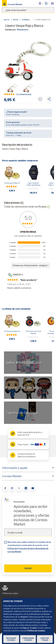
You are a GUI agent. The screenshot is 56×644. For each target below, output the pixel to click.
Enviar (28, 568)
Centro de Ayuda (13, 114)
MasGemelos (23, 30)
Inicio (7, 20)
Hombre (26, 20)
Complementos (43, 20)
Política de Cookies (36, 631)
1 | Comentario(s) (24, 94)
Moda (16, 20)
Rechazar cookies (11, 639)
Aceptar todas (45, 639)
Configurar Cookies (28, 639)
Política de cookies (10, 593)
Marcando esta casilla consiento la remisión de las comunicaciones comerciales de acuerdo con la (29, 547)
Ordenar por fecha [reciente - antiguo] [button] (30, 265)
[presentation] (24, 559)
